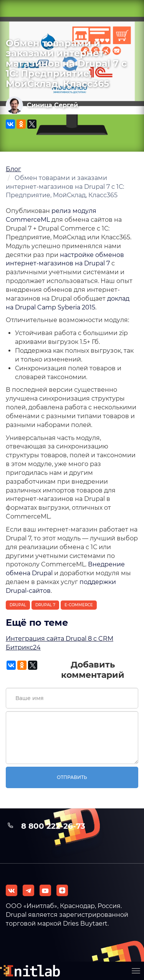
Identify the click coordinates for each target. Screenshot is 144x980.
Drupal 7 (45, 605)
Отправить (72, 777)
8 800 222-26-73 (53, 826)
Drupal (18, 605)
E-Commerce (79, 605)
